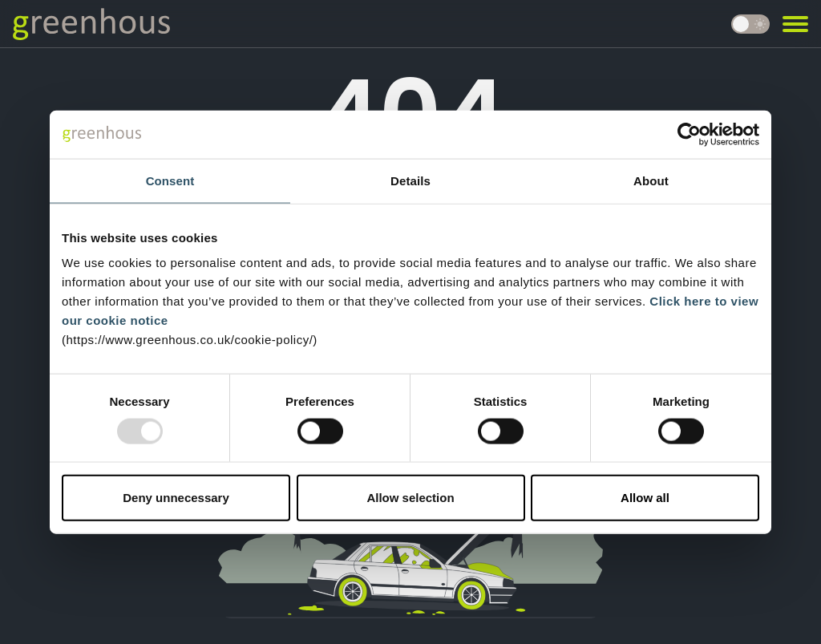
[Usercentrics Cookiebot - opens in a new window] (689, 134)
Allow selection (410, 498)
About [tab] (651, 180)
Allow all (645, 498)
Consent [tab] (170, 180)
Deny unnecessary (176, 498)
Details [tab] (410, 180)
